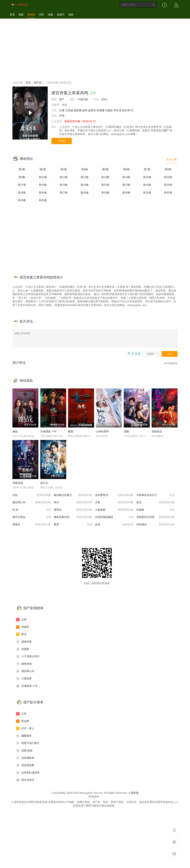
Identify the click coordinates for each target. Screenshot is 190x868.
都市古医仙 (32, 517)
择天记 (44, 483)
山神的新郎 (102, 431)
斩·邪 (32, 510)
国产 (62, 99)
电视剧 (31, 15)
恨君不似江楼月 (28, 743)
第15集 (147, 177)
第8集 (168, 169)
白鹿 (62, 110)
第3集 (64, 169)
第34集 (43, 200)
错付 (73, 502)
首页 (12, 15)
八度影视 (133, 793)
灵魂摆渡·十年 (48, 431)
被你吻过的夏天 (73, 495)
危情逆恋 (157, 431)
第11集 (64, 177)
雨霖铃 (32, 525)
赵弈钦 (92, 110)
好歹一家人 (25, 728)
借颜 (126, 431)
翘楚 (71, 431)
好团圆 (23, 649)
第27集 (64, 193)
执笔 (114, 525)
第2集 (43, 169)
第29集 (105, 193)
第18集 (43, 185)
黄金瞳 (23, 721)
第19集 (64, 185)
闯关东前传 (25, 780)
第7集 (147, 169)
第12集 (85, 177)
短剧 (71, 15)
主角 (114, 502)
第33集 (22, 200)
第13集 (105, 177)
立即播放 (62, 141)
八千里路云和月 (28, 656)
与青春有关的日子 (156, 495)
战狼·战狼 (24, 751)
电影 (21, 15)
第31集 (147, 193)
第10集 (43, 177)
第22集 (126, 185)
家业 (156, 502)
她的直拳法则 (73, 517)
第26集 (43, 193)
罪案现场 (18, 483)
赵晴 (85, 110)
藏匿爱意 (24, 736)
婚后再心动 (32, 502)
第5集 (105, 169)
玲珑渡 (156, 510)
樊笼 (73, 525)
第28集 (85, 193)
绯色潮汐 (156, 525)
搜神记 (73, 510)
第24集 (168, 185)
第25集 (22, 193)
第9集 (22, 177)
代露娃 (109, 110)
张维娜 (100, 110)
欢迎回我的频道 (114, 517)
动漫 (50, 15)
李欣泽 (117, 110)
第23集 (147, 185)
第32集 (168, 193)
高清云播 (171, 159)
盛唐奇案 (24, 642)
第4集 (85, 169)
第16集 (168, 177)
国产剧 (38, 83)
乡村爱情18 (114, 495)
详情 (134, 134)
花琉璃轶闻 (25, 758)
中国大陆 (83, 99)
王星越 (69, 110)
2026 (104, 99)
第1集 (22, 169)
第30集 (126, 193)
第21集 (105, 185)
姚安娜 (78, 110)
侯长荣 (126, 110)
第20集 (85, 185)
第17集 (22, 185)
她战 (15, 431)
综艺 (42, 15)
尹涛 (62, 116)
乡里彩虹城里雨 (28, 773)
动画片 (61, 15)
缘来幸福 (24, 664)
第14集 (126, 177)
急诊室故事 (25, 765)
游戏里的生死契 (156, 517)
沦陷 (32, 495)
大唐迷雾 (114, 510)
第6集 (126, 169)
